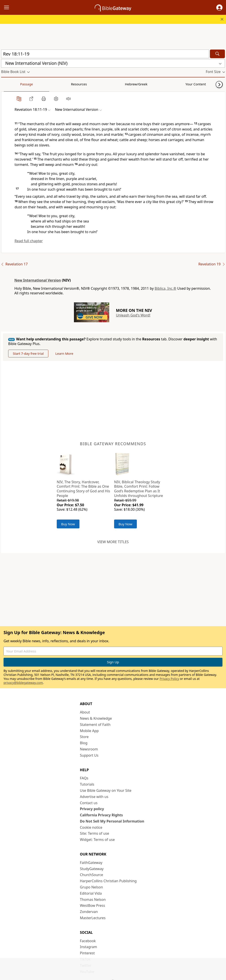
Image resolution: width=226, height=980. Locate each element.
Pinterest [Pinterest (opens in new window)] (87, 953)
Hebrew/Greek (59, 84)
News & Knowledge (96, 718)
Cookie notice (91, 827)
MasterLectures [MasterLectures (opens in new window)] (93, 918)
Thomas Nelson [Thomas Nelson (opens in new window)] (93, 899)
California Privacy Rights (101, 815)
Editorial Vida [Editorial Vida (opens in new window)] (91, 893)
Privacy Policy (169, 679)
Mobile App (89, 731)
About (85, 712)
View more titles (113, 542)
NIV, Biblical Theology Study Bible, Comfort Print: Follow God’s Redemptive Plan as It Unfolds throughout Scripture (138, 489)
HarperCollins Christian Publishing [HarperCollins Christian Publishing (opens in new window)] (108, 881)
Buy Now (68, 524)
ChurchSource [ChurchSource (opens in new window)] (91, 875)
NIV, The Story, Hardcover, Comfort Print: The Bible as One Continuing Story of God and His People (83, 489)
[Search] (217, 54)
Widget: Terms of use (97, 840)
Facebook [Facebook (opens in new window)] (88, 941)
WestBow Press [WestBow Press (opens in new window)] (92, 905)
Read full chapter (29, 241)
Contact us (89, 803)
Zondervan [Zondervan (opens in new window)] (89, 912)
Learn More (64, 353)
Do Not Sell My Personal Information (112, 821)
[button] (219, 8)
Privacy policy (92, 809)
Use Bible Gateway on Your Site (106, 790)
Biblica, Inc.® (166, 288)
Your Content (87, 84)
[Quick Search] (105, 54)
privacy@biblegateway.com (23, 683)
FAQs (84, 778)
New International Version (38, 280)
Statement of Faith (95, 725)
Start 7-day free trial (28, 353)
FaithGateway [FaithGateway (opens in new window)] (91, 863)
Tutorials (87, 784)
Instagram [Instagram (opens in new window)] (89, 947)
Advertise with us (94, 797)
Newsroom (89, 749)
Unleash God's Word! (133, 315)
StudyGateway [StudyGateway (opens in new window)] (92, 869)
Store (84, 737)
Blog (84, 743)
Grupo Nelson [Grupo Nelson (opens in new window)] (91, 887)
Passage (11, 84)
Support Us (89, 755)
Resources (32, 84)
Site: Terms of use (94, 833)
